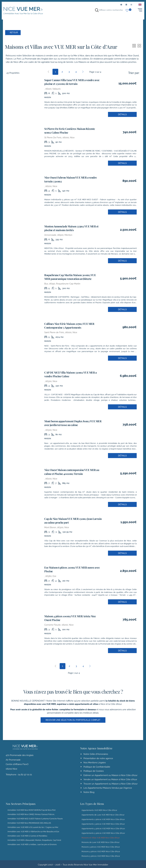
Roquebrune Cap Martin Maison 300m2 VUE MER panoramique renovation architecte (71, 277)
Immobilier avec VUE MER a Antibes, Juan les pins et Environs (32, 841)
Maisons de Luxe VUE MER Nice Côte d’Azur (101, 839)
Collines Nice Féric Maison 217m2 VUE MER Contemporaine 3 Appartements (67, 325)
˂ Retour (14, 35)
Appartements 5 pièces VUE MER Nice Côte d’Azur (103, 830)
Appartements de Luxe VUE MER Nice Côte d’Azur (103, 811)
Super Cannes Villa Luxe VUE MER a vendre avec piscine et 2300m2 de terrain (70, 84)
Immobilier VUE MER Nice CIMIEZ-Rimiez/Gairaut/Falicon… (31, 811)
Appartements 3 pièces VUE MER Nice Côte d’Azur (103, 821)
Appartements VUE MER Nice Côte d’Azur (99, 807)
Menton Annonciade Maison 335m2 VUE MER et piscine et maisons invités (69, 229)
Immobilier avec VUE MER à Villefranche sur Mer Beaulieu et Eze (33, 828)
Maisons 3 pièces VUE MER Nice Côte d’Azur (101, 843)
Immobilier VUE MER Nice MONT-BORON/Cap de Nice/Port (32, 807)
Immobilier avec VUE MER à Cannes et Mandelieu (27, 832)
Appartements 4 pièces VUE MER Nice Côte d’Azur (103, 825)
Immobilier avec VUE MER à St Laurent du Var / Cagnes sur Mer (33, 824)
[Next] (83, 74)
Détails (122, 116)
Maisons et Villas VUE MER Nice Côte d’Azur (101, 834)
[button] (73, 716)
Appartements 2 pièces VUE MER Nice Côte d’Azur (103, 816)
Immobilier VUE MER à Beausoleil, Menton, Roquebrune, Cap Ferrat (34, 837)
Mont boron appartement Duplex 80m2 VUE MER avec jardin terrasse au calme (70, 422)
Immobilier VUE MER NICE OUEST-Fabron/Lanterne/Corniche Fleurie (35, 815)
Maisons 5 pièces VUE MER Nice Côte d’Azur (101, 853)
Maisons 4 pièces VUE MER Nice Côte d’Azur (101, 848)
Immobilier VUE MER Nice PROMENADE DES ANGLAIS (29, 820)
